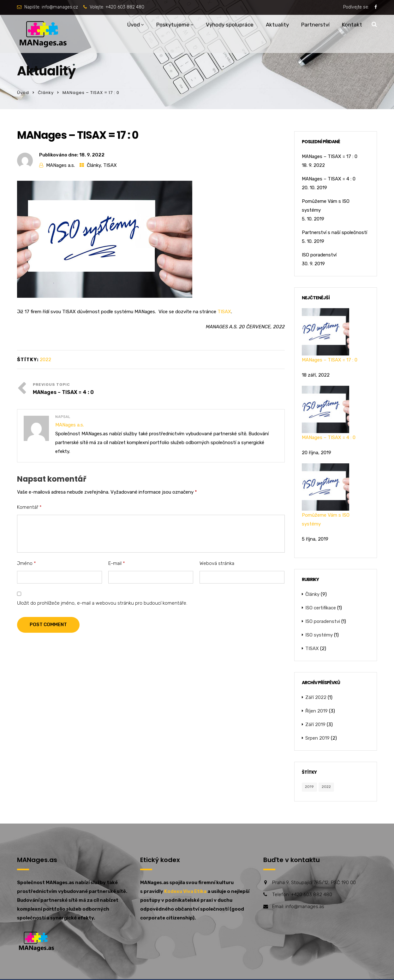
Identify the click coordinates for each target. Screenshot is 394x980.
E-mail (117, 563)
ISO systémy (319, 635)
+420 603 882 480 (125, 7)
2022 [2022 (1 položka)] (326, 787)
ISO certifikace (321, 608)
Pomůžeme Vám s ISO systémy (326, 206)
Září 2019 (315, 725)
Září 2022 (316, 697)
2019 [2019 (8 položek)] (309, 787)
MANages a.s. (60, 165)
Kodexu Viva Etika (185, 891)
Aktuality (277, 25)
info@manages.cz (60, 7)
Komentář (29, 507)
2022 (45, 360)
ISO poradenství (319, 255)
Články (46, 93)
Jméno (27, 563)
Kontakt (352, 25)
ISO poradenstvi (323, 621)
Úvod (134, 25)
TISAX (110, 165)
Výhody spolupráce (230, 25)
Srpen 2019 (317, 738)
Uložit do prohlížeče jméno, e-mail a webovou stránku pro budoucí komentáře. (102, 603)
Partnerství (315, 25)
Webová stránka (217, 563)
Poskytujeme (173, 25)
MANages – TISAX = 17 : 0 (330, 156)
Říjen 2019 (316, 711)
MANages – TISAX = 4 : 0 (63, 392)
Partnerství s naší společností (334, 232)
